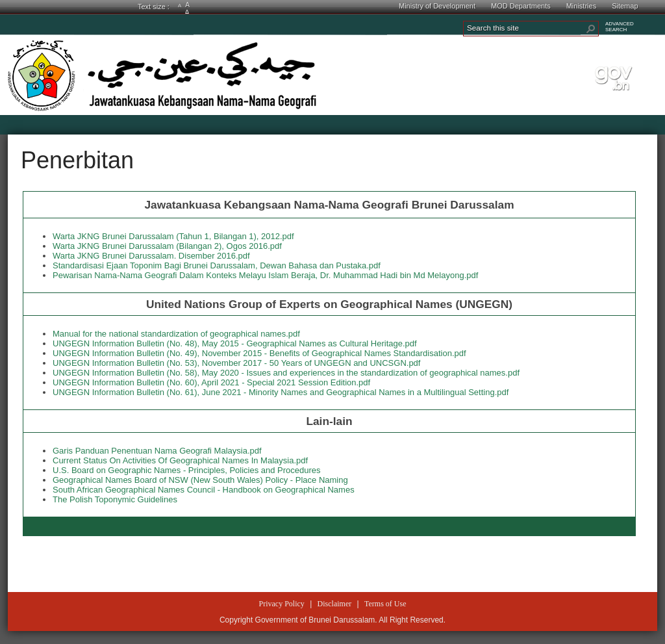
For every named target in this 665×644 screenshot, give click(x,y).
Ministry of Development (437, 6)
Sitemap (625, 6)
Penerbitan (77, 160)
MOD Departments (521, 6)
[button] (591, 29)
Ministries (581, 6)
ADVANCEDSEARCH (620, 27)
